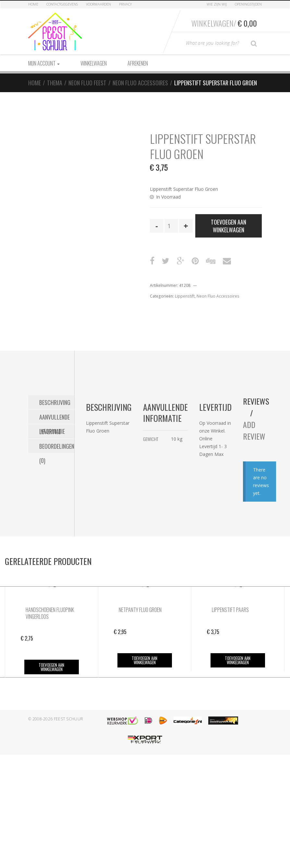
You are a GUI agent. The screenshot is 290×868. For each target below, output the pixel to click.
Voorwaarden (98, 4)
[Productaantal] (171, 226)
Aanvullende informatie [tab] (54, 418)
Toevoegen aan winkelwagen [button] (51, 667)
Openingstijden (248, 4)
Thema (55, 83)
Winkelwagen (94, 63)
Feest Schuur (69, 719)
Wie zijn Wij (217, 4)
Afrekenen (138, 63)
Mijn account (44, 63)
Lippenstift (185, 296)
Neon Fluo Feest (87, 83)
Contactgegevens (62, 4)
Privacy (125, 4)
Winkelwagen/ (224, 23)
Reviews (256, 401)
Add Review (254, 430)
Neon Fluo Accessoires (140, 83)
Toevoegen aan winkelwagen (229, 226)
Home (33, 4)
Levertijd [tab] (50, 432)
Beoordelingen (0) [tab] (57, 447)
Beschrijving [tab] (55, 402)
